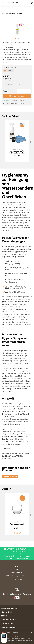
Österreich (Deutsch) (10, 632)
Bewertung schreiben (10, 477)
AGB (24, 641)
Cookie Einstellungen (8, 641)
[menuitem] (4, 3)
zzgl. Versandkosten (13, 80)
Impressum (29, 641)
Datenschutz (18, 641)
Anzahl (6, 91)
